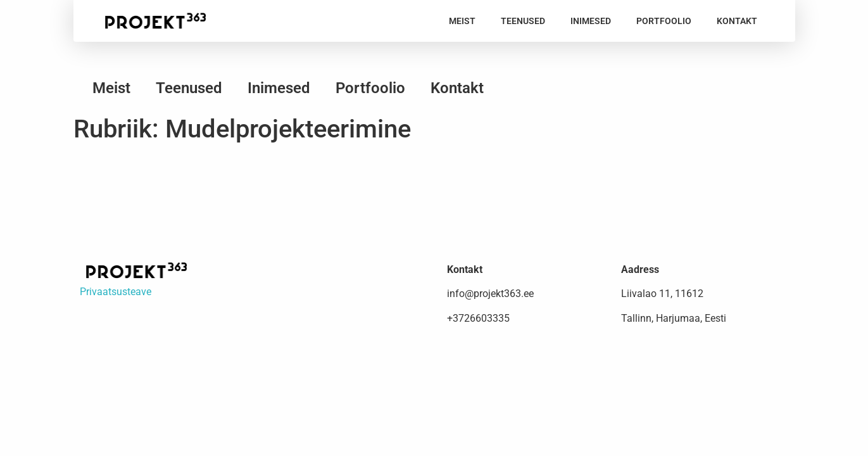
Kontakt (737, 21)
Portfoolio (664, 21)
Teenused (523, 21)
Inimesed (591, 21)
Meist (462, 21)
